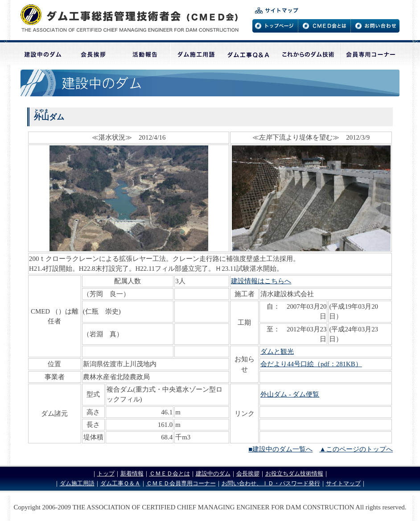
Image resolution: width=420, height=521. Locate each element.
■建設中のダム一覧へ (280, 449)
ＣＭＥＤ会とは (170, 473)
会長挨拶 (248, 473)
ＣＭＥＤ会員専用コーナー (181, 483)
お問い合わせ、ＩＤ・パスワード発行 (271, 483)
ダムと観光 (277, 351)
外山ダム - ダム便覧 (290, 394)
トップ (106, 473)
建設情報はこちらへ (261, 281)
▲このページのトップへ (356, 449)
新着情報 (132, 473)
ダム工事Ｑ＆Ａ (120, 483)
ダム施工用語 (77, 483)
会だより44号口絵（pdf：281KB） (311, 364)
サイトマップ (343, 483)
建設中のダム (213, 473)
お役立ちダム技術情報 (294, 473)
